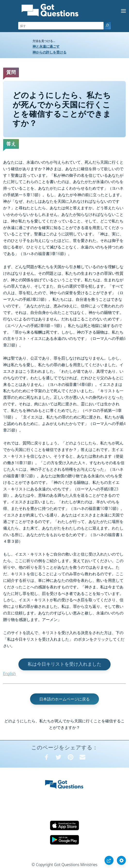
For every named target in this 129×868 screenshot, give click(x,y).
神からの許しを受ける (49, 52)
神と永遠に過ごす (46, 46)
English (9, 673)
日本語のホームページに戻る (64, 699)
